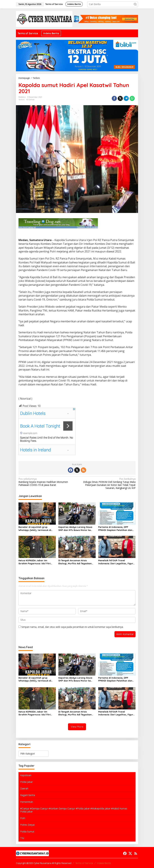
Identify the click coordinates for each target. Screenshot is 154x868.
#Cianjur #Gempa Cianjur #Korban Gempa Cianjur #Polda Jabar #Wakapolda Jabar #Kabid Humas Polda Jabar (74, 810)
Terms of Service (84, 863)
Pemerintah (27, 802)
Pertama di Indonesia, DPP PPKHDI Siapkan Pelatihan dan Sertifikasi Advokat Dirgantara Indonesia (115, 529)
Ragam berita (28, 795)
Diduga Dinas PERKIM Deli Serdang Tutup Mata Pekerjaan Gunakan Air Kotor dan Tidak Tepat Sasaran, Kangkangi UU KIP (107, 484)
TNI (22, 838)
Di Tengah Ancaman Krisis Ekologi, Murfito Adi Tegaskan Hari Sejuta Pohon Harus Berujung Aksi (75, 562)
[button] (135, 4)
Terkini (22, 100)
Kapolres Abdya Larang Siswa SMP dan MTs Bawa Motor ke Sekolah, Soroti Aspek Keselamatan (75, 529)
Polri (23, 818)
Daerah (24, 788)
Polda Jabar (26, 782)
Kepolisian (26, 775)
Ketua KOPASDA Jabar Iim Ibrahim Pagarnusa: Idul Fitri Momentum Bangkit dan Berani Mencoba (36, 562)
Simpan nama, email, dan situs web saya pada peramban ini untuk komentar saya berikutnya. (72, 627)
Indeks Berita (104, 863)
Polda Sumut (27, 831)
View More (77, 727)
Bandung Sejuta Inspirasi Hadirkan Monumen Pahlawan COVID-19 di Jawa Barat (47, 482)
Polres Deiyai (27, 825)
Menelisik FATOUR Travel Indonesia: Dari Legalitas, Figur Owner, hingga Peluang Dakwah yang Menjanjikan (116, 562)
